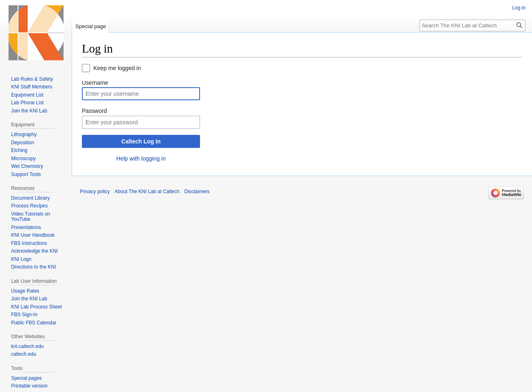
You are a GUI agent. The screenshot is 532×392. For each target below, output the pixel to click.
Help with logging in (141, 159)
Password (94, 111)
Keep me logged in (117, 68)
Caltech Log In (141, 141)
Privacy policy (95, 192)
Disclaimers (197, 192)
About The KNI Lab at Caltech (147, 192)
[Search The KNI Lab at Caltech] (472, 25)
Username (95, 83)
